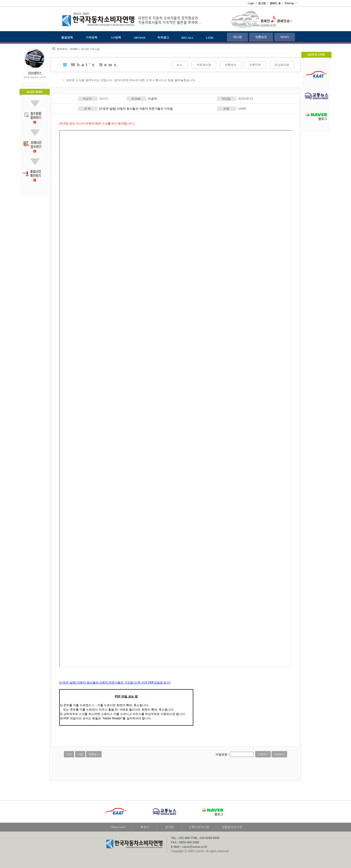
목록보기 (94, 754)
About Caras (118, 827)
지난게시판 (282, 65)
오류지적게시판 (199, 827)
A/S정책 (116, 38)
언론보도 (261, 37)
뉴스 (179, 65)
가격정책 (91, 38)
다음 (80, 754)
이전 (69, 754)
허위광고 (163, 38)
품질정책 (67, 38)
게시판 (237, 37)
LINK (210, 38)
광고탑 (169, 827)
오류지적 (255, 65)
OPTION (140, 38)
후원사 (145, 827)
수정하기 (263, 754)
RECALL (187, 38)
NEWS (285, 37)
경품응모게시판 (232, 827)
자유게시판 (204, 65)
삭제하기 (279, 754)
